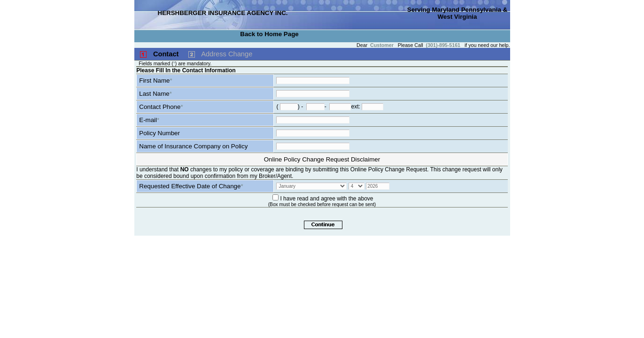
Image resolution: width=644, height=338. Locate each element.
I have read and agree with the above (326, 199)
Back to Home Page (269, 34)
